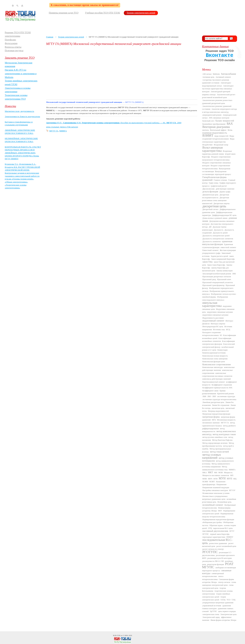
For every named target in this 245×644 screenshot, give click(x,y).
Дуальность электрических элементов (218, 239)
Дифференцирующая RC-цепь (224, 215)
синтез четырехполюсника (213, 578)
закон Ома (207, 262)
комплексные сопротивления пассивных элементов (217, 375)
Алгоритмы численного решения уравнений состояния (216, 81)
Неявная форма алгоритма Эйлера (216, 509)
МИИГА (63, 131)
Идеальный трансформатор (213, 285)
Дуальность (219, 230)
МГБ (214, 420)
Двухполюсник (209, 189)
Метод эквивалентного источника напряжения (216, 465)
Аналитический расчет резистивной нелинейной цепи (219, 96)
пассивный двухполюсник (215, 531)
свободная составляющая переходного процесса (219, 569)
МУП (229, 479)
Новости (10, 106)
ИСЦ (228, 330)
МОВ (220, 473)
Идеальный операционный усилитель (218, 282)
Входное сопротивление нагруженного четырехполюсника (216, 158)
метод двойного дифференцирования (219, 427)
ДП (210, 227)
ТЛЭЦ (223, 600)
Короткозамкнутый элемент (214, 382)
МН (216, 473)
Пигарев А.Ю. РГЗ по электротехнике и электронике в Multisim (21, 73)
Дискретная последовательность (216, 196)
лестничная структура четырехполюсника (219, 399)
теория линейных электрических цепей (216, 595)
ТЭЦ (233, 600)
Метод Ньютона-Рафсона (222, 440)
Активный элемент (223, 77)
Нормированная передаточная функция (218, 519)
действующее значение (225, 189)
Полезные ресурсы (14, 50)
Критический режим (226, 394)
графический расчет (219, 186)
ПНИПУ (230, 537)
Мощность (228, 473)
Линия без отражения (221, 405)
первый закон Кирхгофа (220, 534)
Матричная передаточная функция (216, 414)
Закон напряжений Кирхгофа (223, 259)
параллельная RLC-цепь (223, 528)
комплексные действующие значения (218, 369)
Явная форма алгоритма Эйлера (223, 620)
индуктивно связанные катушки (220, 312)
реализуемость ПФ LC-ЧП (213, 561)
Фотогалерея (11, 43)
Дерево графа (225, 192)
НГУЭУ (232, 490)
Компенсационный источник (214, 353)
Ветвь (230, 130)
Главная (50, 37)
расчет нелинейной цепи (226, 546)
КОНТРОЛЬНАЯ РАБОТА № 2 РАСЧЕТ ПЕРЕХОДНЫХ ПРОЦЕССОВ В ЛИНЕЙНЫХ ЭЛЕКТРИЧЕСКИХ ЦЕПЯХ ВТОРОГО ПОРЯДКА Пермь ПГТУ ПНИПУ (23, 153)
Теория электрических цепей (141, 13)
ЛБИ (204, 396)
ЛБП (214, 396)
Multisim (216, 74)
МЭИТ (212, 482)
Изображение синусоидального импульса (215, 298)
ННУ (220, 511)
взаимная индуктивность (215, 133)
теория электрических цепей (214, 598)
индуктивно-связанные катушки (215, 315)
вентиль (206, 130)
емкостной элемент (228, 247)
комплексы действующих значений (217, 379)
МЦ (235, 479)
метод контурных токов (224, 434)
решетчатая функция (216, 564)
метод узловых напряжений (212, 456)
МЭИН (205, 482)
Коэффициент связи (210, 391)
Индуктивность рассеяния (213, 318)
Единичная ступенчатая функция (217, 246)
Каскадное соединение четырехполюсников (211, 334)
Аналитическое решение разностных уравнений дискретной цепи (217, 102)
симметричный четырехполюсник (213, 575)
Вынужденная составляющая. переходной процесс (217, 173)
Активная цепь (208, 77)
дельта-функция (210, 192)
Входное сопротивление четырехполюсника (216, 167)
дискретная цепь (214, 206)
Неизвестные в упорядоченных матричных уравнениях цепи (215, 498)
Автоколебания (228, 74)
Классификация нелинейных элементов (217, 340)
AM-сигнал (207, 74)
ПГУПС (206, 534)
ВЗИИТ (208, 135)
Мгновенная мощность (226, 420)
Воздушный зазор (221, 145)
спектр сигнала (224, 582)
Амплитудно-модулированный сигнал (217, 84)
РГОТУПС (210, 552)
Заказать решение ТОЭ (20, 58)
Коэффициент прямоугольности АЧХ (217, 388)
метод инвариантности (213, 430)
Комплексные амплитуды (213, 367)
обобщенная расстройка (212, 522)
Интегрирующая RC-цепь (213, 327)
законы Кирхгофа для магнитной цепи (215, 269)
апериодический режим (212, 115)
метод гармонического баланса (218, 424)
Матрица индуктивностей (218, 411)
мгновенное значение (211, 423)
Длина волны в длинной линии (215, 218)
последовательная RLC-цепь (217, 541)
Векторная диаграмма (216, 127)
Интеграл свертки (218, 324)
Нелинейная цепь (224, 502)
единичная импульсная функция (217, 243)
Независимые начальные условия (216, 493)
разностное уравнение (218, 543)
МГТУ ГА (54, 131)
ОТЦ (210, 528)
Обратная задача (216, 525)
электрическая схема (211, 614)
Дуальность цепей (220, 233)
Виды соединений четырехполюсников (218, 137)
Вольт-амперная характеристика (212, 149)
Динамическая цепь (210, 195)
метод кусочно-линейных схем (215, 437)
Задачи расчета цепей (219, 256)
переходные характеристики (214, 537)
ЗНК (234, 274)
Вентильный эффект (218, 130)
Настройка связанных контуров (215, 490)
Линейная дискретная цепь (213, 402)
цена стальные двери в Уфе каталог (62, 127)
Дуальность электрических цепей (216, 236)
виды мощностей (221, 136)
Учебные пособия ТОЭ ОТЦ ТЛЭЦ (103, 13)
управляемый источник (212, 606)
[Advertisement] (122, 72)
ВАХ (230, 124)
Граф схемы (214, 183)
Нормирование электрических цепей (219, 512)
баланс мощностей (225, 121)
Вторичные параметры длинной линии (217, 153)
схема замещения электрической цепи (219, 584)
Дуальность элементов (212, 242)
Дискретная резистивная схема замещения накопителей (216, 201)
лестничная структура (226, 396)
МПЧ (210, 479)
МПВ (205, 479)
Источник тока (219, 330)
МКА (205, 473)
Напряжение (222, 484)
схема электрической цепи (218, 587)
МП (232, 475)
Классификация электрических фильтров (218, 343)
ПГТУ (232, 531)
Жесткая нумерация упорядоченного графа (219, 252)
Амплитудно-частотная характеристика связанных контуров (218, 89)
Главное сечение (220, 180)
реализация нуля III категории (219, 558)
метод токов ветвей (219, 452)
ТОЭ (228, 600)
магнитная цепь (218, 408)
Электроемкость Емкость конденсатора (22, 116)
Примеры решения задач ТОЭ (64, 13)
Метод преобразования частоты (218, 445)
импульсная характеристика (212, 304)
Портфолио (10, 40)
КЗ (221, 335)
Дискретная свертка (221, 203)
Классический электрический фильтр (218, 345)
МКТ (210, 472)
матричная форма (211, 417)
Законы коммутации (224, 271)
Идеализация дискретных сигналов (217, 277)
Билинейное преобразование (214, 124)
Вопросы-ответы (13, 47)
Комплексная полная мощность (215, 356)
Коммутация (223, 350)
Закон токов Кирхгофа (216, 265)
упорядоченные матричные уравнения (218, 603)
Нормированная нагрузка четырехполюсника (218, 515)
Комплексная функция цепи (214, 362)
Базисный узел (208, 121)
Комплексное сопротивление (217, 364)
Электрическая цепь (229, 614)
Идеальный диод (209, 279)
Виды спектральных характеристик (218, 140)
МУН (222, 478)
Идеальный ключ (224, 279)
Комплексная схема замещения (215, 359)
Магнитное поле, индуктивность (19, 111)
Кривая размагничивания (214, 392)
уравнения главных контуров (216, 607)
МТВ (215, 479)
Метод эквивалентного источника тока (215, 468)
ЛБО (209, 396)
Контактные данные (215, 46)
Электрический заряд (211, 617)
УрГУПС (213, 611)
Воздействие (207, 145)
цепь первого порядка (227, 611)
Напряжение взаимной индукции (216, 487)
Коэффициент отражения (222, 385)
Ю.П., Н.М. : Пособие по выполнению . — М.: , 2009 (114, 123)
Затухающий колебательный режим (217, 274)
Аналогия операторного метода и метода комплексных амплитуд (219, 110)
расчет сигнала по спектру (213, 549)
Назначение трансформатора (214, 483)
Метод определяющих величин (215, 443)
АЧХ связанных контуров (219, 118)
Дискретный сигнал (210, 209)
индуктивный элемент (213, 321)
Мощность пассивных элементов (216, 475)
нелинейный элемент (213, 505)
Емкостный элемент (210, 250)
